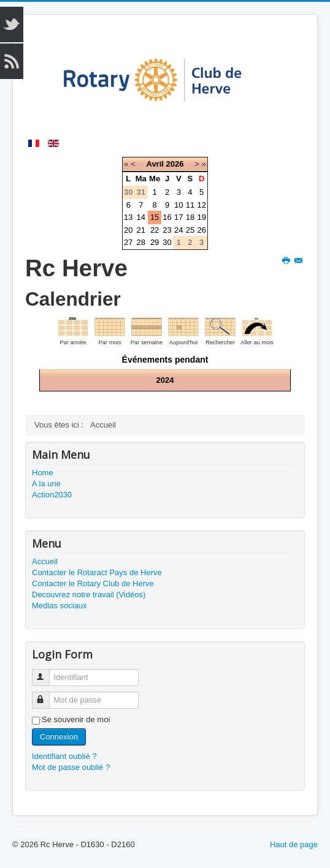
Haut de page (294, 844)
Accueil (45, 561)
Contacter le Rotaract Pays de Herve (97, 572)
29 (155, 242)
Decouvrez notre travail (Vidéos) (89, 594)
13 (128, 217)
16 (167, 217)
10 (178, 205)
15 (155, 217)
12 (201, 205)
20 (128, 230)
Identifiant (46, 672)
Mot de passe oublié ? (71, 767)
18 (190, 217)
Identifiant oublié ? (64, 756)
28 (141, 242)
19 (201, 217)
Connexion (59, 737)
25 (190, 230)
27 (128, 242)
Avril (155, 164)
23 (167, 230)
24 (178, 230)
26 (201, 230)
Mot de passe (46, 695)
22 (155, 230)
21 (141, 230)
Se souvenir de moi (76, 719)
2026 (175, 164)
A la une (46, 484)
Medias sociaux (59, 606)
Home (43, 473)
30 (167, 242)
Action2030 (52, 495)
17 (178, 217)
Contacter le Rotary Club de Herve (93, 583)
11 (190, 205)
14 (141, 217)
